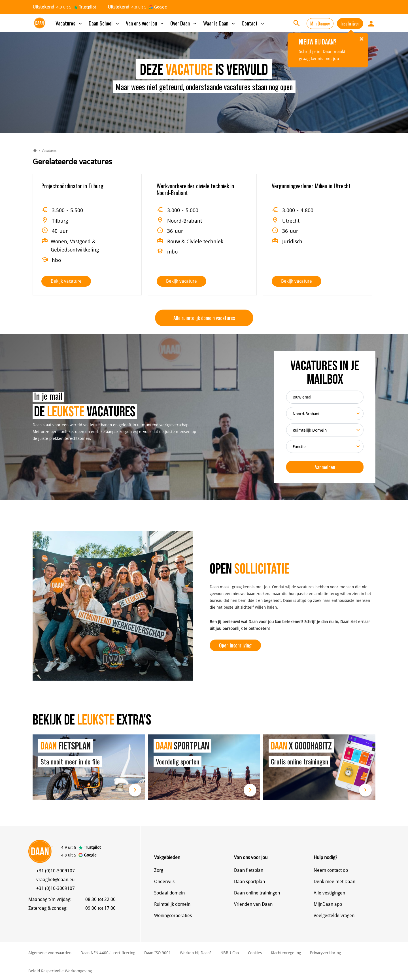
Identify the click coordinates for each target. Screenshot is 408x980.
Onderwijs (164, 882)
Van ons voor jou (145, 23)
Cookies (255, 953)
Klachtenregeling (286, 953)
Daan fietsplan (249, 870)
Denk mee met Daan (334, 882)
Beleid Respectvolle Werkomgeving (60, 971)
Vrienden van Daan (253, 904)
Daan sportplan (249, 882)
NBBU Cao (230, 953)
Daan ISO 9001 (158, 953)
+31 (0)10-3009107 (56, 871)
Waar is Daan (220, 23)
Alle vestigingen (329, 893)
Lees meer (135, 790)
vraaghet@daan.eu (55, 880)
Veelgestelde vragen (334, 916)
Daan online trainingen (257, 893)
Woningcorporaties (173, 916)
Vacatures (69, 23)
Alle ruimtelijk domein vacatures (204, 318)
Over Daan (184, 23)
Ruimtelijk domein (172, 904)
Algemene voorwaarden (50, 953)
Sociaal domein (169, 893)
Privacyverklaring (325, 953)
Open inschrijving (235, 645)
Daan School (104, 23)
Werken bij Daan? (196, 953)
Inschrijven (350, 24)
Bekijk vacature (66, 281)
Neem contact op (331, 870)
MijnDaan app (328, 904)
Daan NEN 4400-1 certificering (108, 953)
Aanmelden (325, 467)
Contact (253, 23)
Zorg (159, 870)
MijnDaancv (320, 24)
